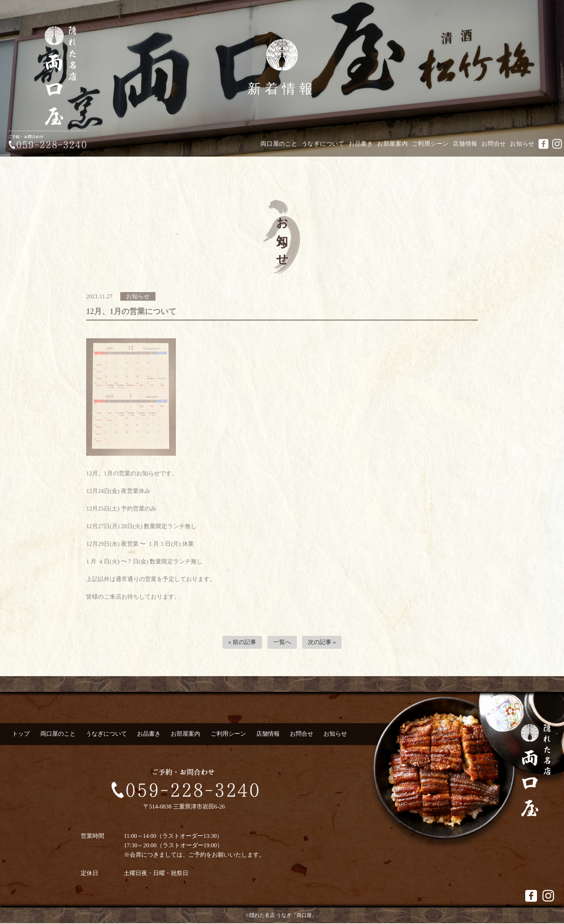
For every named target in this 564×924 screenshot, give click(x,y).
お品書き (361, 144)
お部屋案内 (393, 144)
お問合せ (494, 144)
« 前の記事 (242, 642)
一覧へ (282, 642)
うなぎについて (323, 144)
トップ (21, 734)
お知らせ (522, 144)
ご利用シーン (431, 144)
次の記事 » (322, 642)
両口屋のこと (279, 144)
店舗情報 (465, 144)
